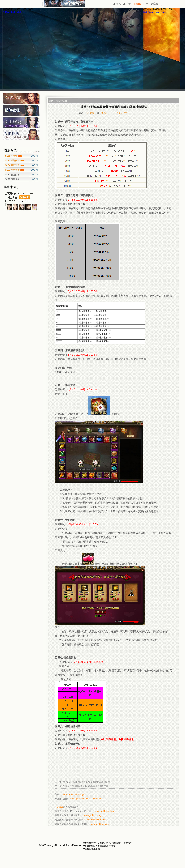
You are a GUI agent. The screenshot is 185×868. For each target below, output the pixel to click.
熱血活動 (62, 101)
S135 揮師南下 (13, 161)
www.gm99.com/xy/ (100, 824)
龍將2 (52, 101)
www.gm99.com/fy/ (93, 815)
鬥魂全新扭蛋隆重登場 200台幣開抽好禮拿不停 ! (86, 786)
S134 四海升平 (13, 165)
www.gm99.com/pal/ (96, 820)
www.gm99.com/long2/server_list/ (86, 799)
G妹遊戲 (59, 807)
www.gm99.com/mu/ (105, 811)
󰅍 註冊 (127, 4)
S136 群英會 (12, 156)
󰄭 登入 (117, 4)
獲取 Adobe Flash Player (14, 12)
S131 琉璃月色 (12, 179)
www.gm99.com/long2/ (74, 794)
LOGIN (34, 156)
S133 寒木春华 (13, 170)
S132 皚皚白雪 (12, 175)
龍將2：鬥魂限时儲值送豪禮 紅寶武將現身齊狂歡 (87, 782)
